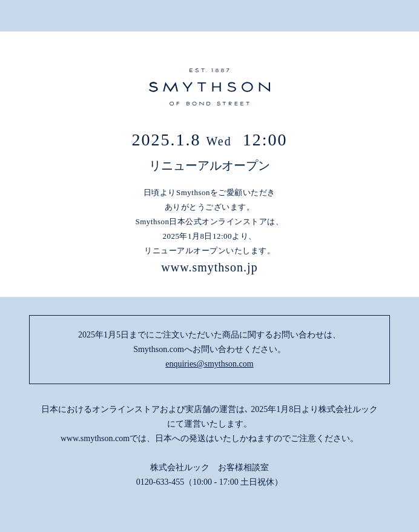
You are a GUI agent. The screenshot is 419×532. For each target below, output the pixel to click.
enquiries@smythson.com (209, 364)
